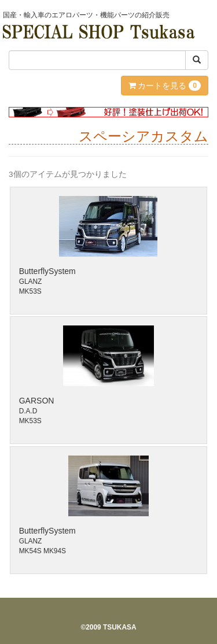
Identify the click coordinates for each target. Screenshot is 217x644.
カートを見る (165, 86)
